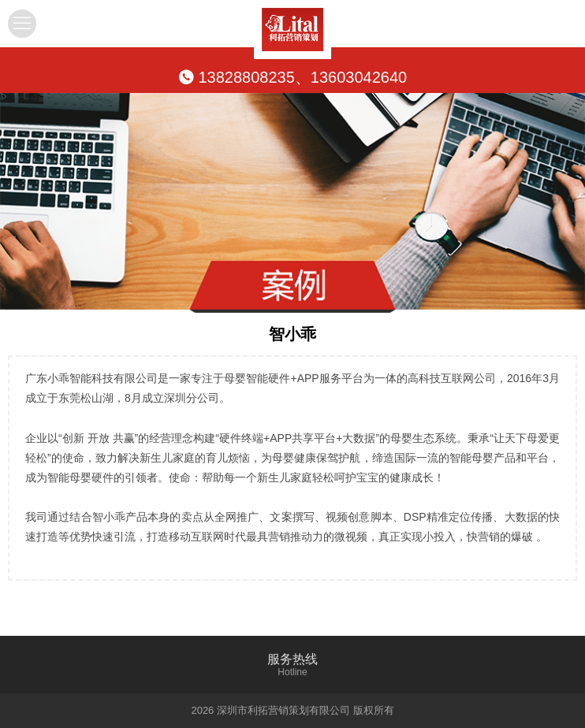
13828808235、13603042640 (292, 77)
